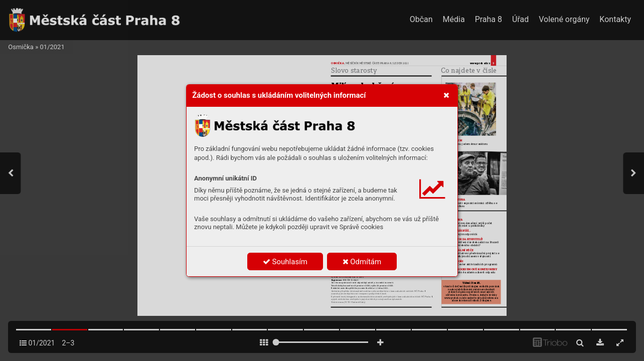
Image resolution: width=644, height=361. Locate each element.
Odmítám (362, 262)
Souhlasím (285, 262)
